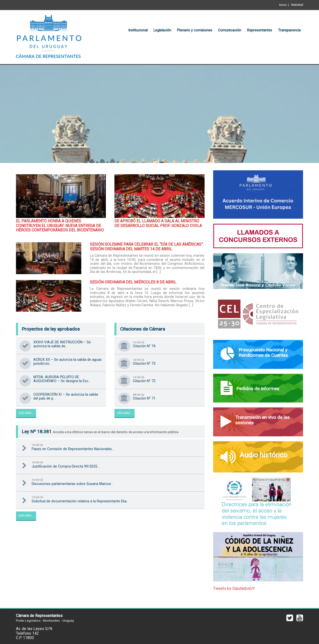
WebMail (297, 5)
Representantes (260, 30)
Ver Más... (26, 413)
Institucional (138, 30)
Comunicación (230, 30)
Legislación (162, 30)
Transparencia (289, 30)
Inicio (283, 5)
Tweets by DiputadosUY (234, 588)
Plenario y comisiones (195, 30)
